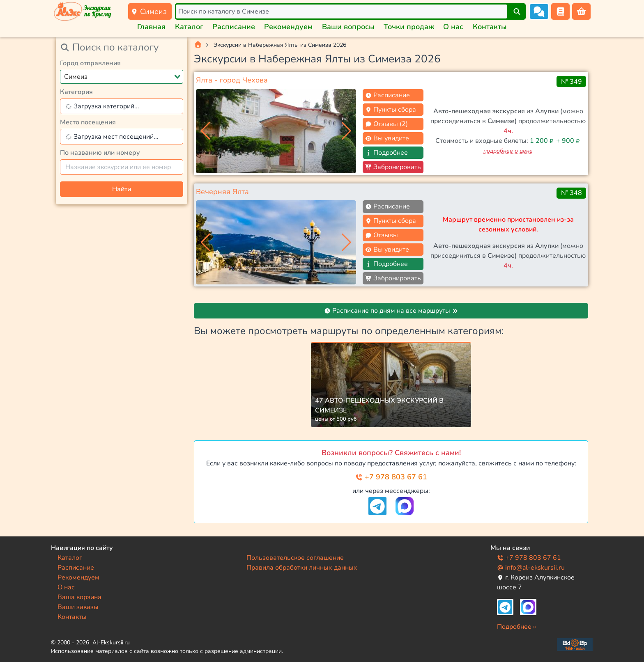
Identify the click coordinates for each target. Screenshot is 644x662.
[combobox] (122, 77)
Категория (76, 92)
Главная (151, 27)
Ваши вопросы (348, 27)
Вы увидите (387, 138)
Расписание (234, 27)
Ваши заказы (78, 607)
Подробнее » (516, 627)
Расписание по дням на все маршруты (391, 311)
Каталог (189, 27)
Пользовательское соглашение (295, 558)
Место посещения (88, 122)
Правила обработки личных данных (302, 568)
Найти (122, 189)
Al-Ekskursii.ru (111, 643)
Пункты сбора (391, 110)
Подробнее (386, 153)
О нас (453, 27)
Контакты (490, 27)
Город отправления (90, 63)
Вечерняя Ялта (222, 192)
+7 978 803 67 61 (391, 477)
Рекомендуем (288, 27)
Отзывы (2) (386, 124)
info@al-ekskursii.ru (531, 568)
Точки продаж (409, 27)
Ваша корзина (79, 597)
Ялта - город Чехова (232, 80)
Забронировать (393, 167)
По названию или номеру (100, 153)
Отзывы (382, 235)
